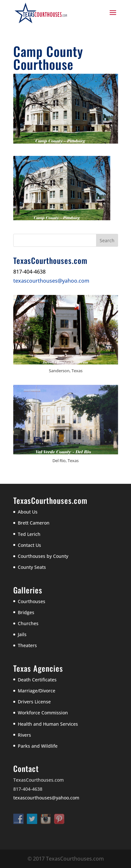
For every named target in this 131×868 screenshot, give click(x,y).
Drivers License (34, 702)
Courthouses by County (43, 556)
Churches (28, 623)
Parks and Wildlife (38, 746)
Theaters (27, 645)
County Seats (32, 567)
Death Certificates (37, 680)
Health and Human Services (48, 724)
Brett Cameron (34, 523)
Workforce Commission (43, 713)
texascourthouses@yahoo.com (51, 281)
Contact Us (29, 545)
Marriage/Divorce (37, 691)
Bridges (26, 612)
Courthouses (32, 601)
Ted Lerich (29, 534)
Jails (22, 634)
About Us (28, 512)
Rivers (24, 735)
